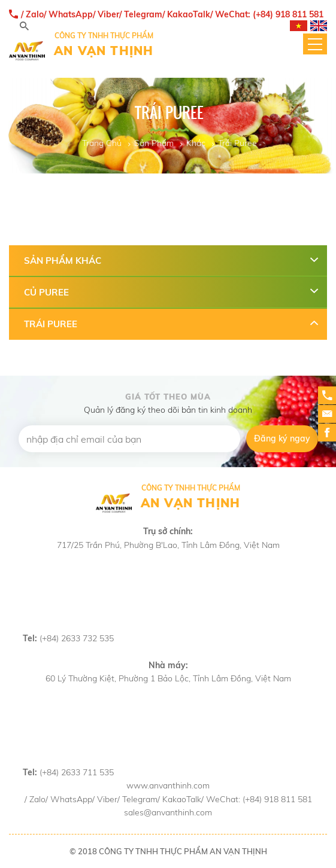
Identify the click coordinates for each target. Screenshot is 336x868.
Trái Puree (237, 143)
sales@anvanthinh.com (168, 812)
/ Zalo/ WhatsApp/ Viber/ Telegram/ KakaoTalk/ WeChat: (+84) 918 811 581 (166, 15)
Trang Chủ (102, 143)
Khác (196, 143)
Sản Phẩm (154, 143)
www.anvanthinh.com (168, 785)
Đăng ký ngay (282, 438)
